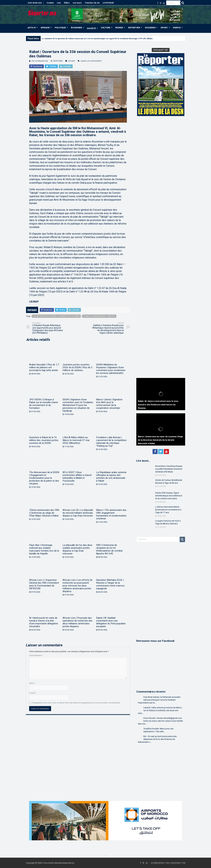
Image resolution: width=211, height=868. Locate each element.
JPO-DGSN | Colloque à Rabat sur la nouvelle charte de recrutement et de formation (44, 404)
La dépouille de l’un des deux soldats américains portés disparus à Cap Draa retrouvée (77, 549)
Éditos (67, 3)
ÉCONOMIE (77, 28)
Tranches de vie (92, 3)
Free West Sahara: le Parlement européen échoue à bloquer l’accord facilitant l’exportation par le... (159, 700)
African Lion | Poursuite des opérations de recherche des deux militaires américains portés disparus (77, 622)
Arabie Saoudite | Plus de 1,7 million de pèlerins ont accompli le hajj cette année (44, 367)
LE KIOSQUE (108, 3)
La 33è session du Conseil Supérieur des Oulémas (57, 316)
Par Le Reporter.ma (40, 61)
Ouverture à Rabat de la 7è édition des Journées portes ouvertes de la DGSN (44, 440)
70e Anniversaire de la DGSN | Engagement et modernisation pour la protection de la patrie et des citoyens (44, 478)
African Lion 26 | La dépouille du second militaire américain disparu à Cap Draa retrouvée (78, 513)
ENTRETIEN (134, 28)
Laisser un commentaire (91, 61)
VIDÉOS (177, 28)
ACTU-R (32, 28)
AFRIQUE (45, 28)
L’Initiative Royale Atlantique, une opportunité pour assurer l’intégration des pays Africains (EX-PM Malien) (48, 328)
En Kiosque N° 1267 (161, 50)
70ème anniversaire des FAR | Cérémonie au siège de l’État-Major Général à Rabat (44, 513)
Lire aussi (77, 3)
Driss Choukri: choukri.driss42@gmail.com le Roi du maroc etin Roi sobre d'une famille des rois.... (160, 721)
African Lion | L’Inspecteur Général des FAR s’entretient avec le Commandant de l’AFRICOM (44, 584)
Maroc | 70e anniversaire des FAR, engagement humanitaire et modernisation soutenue (111, 514)
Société (72, 61)
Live (59, 3)
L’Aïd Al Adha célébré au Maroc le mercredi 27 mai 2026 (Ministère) (76, 440)
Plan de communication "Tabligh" (100, 316)
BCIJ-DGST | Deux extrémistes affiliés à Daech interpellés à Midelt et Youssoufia (77, 477)
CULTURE (106, 28)
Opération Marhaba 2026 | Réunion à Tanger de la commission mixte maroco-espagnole (111, 584)
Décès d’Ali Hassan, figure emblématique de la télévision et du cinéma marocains (169, 496)
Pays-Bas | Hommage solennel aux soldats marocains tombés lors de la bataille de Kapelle (44, 549)
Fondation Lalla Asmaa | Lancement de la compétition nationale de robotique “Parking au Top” (111, 442)
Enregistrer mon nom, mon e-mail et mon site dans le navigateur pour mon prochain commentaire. (76, 703)
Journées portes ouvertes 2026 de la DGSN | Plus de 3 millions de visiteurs (77, 367)
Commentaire (36, 655)
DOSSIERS (150, 28)
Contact (50, 3)
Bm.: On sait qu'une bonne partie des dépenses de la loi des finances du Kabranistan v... (157, 739)
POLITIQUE (60, 28)
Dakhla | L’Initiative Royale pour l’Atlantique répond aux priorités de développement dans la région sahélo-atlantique (108, 328)
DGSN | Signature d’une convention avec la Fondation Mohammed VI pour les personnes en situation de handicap (78, 405)
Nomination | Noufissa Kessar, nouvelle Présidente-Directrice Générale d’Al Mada (169, 469)
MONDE (119, 28)
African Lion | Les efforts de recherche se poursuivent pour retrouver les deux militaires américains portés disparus (77, 586)
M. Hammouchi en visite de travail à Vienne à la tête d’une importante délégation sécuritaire (44, 622)
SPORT (164, 28)
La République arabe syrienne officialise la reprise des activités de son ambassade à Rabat (111, 477)
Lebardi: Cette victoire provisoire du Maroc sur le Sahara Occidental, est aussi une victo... (160, 710)
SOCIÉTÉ (91, 28)
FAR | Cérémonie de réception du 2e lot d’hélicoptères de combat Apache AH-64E (109, 549)
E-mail (33, 693)
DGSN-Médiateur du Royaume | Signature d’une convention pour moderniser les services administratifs (111, 369)
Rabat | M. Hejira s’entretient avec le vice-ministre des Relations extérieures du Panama (158, 405)
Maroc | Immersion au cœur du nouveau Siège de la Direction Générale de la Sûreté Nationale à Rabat (160, 440)
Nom (32, 683)
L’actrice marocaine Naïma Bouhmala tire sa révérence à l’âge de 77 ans (168, 510)
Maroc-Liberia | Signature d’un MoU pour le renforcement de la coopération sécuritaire (109, 404)
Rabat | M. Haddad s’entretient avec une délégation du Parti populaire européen (111, 622)
